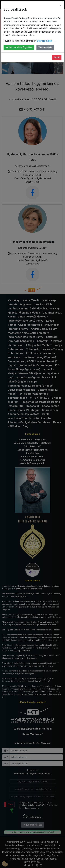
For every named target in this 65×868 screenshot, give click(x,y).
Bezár (57, 57)
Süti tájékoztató (46, 41)
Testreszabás (45, 47)
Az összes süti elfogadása (19, 47)
